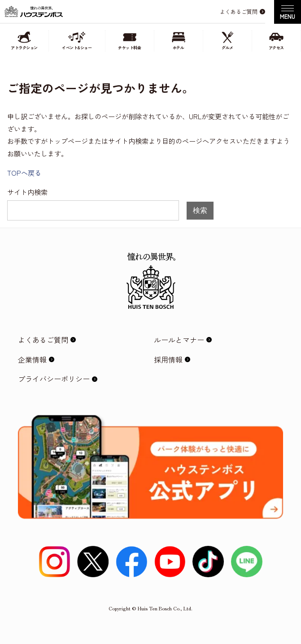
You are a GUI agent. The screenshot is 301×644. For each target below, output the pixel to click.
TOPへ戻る (24, 173)
